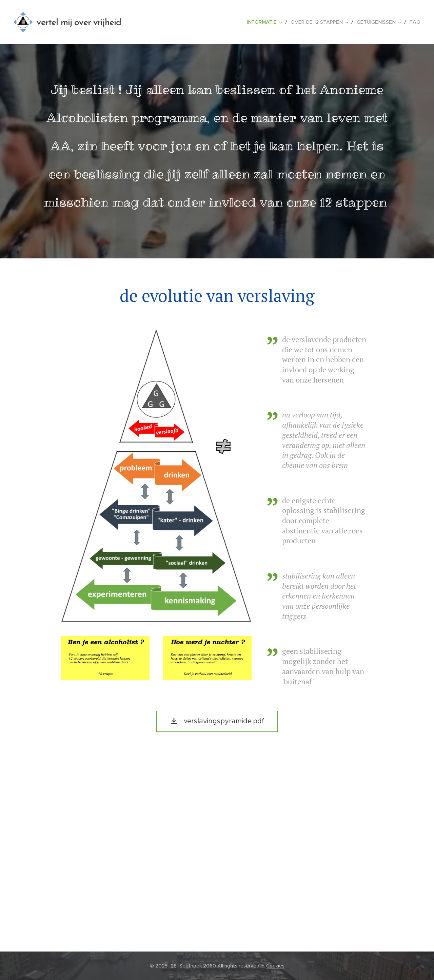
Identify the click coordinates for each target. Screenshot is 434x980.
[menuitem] (271, 22)
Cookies (275, 966)
